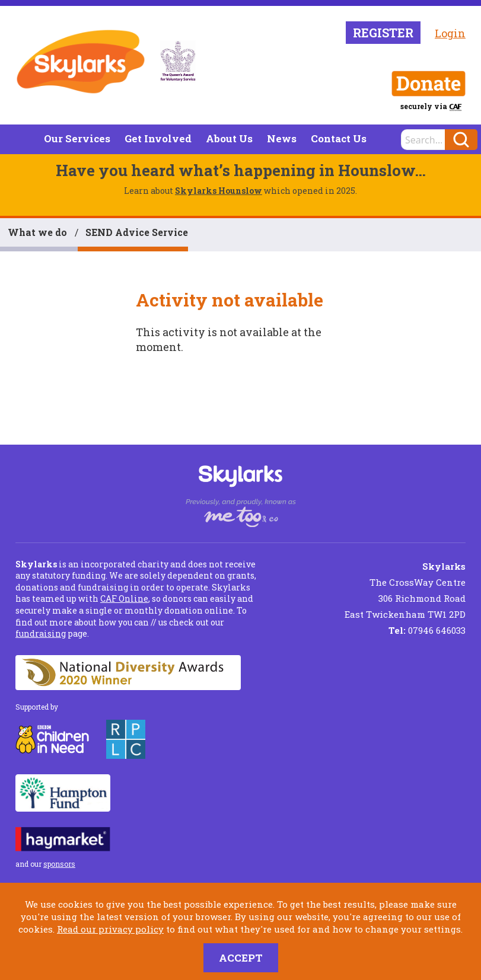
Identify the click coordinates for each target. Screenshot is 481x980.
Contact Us (339, 138)
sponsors (59, 864)
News (282, 138)
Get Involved (158, 138)
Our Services (77, 138)
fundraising (41, 633)
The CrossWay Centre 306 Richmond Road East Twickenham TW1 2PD (405, 590)
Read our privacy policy (110, 929)
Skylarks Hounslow (219, 191)
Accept (241, 958)
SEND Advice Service (137, 232)
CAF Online (124, 598)
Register (383, 33)
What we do (37, 232)
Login (450, 33)
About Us (229, 138)
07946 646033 (427, 630)
